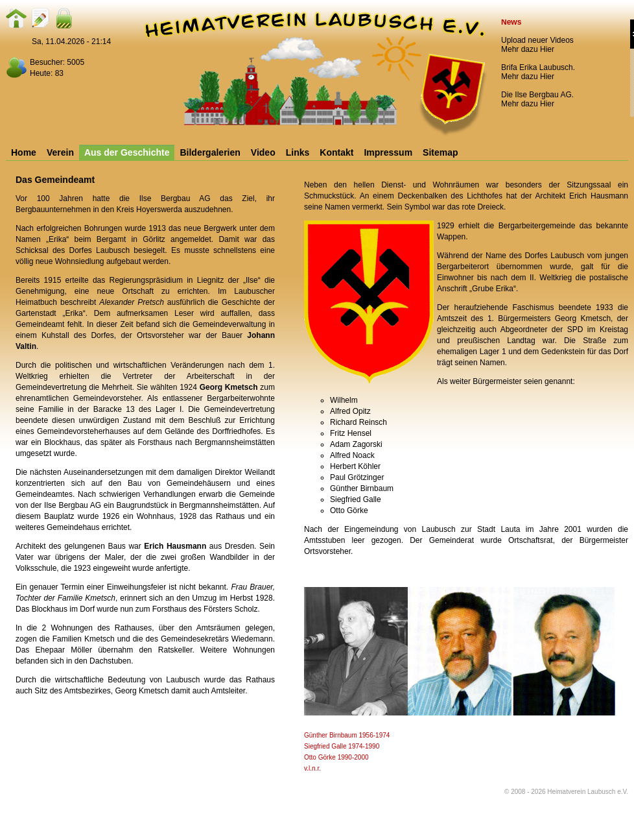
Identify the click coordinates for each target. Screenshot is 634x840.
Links (298, 152)
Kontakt (336, 152)
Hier (547, 49)
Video (263, 152)
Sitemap (440, 152)
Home (24, 152)
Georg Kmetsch (229, 387)
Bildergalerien (210, 152)
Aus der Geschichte (127, 152)
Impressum (388, 152)
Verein (60, 152)
